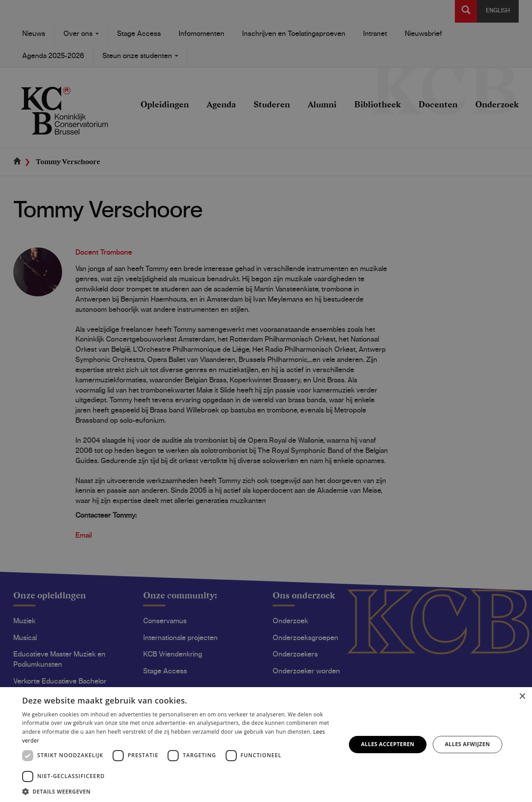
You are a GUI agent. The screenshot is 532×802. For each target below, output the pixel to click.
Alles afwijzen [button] (467, 744)
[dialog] (266, 401)
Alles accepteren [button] (388, 744)
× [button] (522, 697)
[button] (179, 791)
